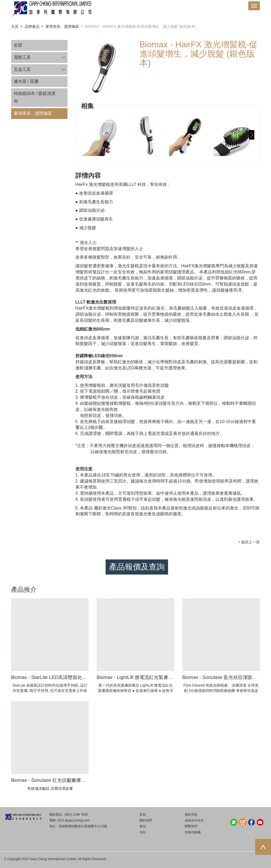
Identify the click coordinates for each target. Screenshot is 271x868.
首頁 (143, 815)
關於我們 (146, 820)
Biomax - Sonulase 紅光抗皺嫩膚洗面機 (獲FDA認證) (67, 780)
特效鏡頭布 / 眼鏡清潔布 (35, 97)
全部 (18, 45)
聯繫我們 (191, 826)
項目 (143, 832)
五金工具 (22, 69)
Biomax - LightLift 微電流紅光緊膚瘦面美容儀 (144, 677)
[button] (252, 135)
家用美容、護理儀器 (62, 26)
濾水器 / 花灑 (26, 81)
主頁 (15, 26)
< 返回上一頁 (249, 542)
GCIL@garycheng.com (73, 820)
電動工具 (22, 57)
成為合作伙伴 (194, 820)
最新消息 (191, 815)
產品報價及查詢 (137, 567)
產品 (143, 826)
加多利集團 (193, 832)
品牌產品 (32, 26)
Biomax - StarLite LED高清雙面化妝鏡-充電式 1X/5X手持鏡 (74, 677)
